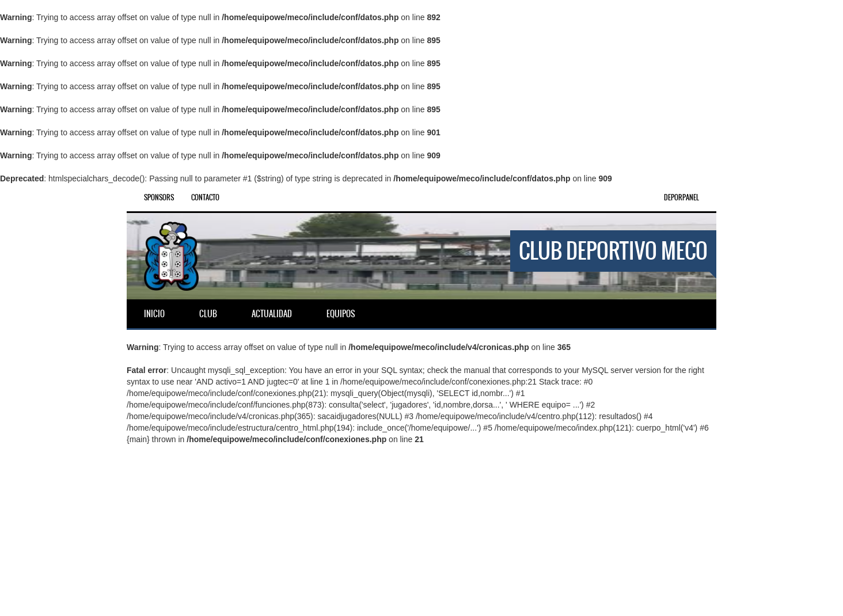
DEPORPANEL (681, 197)
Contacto (205, 197)
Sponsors (159, 197)
